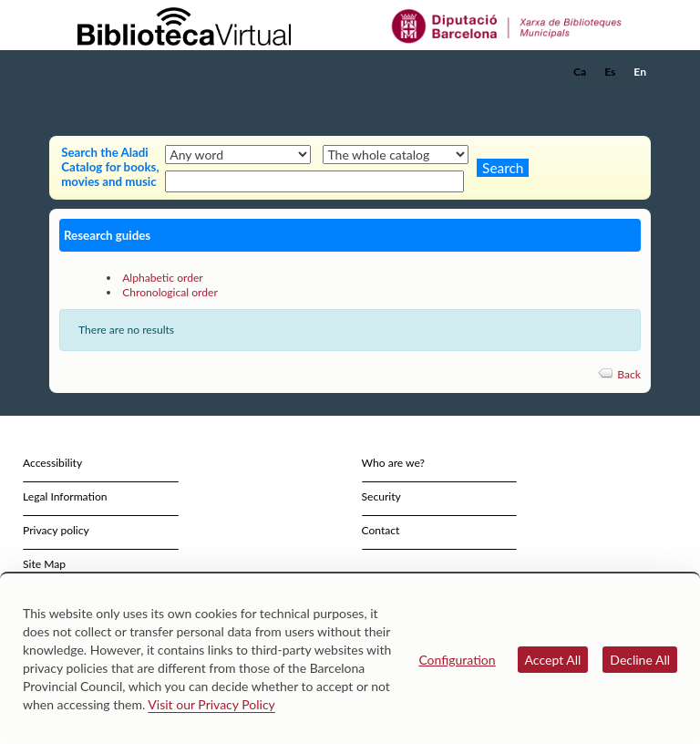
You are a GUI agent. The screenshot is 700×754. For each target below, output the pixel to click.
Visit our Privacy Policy (211, 704)
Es (610, 72)
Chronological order (170, 292)
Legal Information (65, 496)
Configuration (457, 660)
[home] (122, 72)
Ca (580, 72)
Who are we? (393, 463)
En (640, 72)
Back (629, 374)
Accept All (553, 660)
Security (381, 496)
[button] (641, 97)
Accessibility (52, 463)
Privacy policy (56, 530)
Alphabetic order (163, 278)
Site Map (44, 564)
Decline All (640, 660)
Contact (381, 530)
